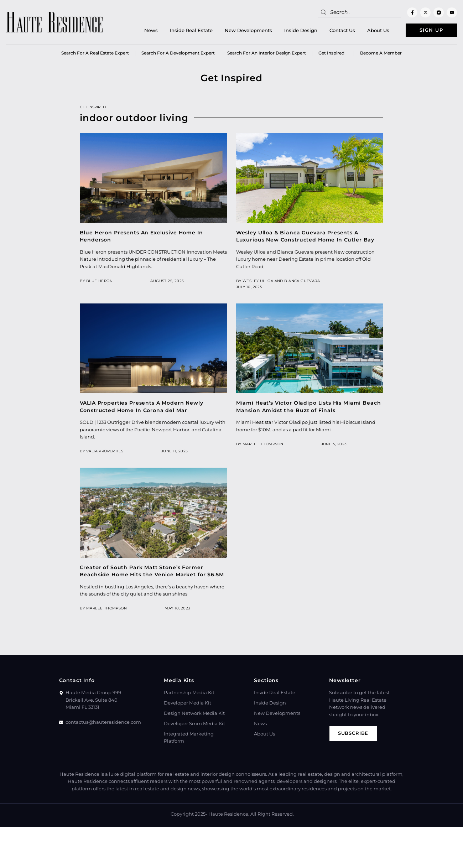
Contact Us (342, 30)
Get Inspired (333, 53)
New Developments (248, 30)
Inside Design (300, 30)
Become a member (381, 53)
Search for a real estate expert (95, 53)
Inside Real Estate (191, 30)
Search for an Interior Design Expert (267, 53)
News (150, 30)
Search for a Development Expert (178, 53)
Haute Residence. (229, 814)
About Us (378, 30)
